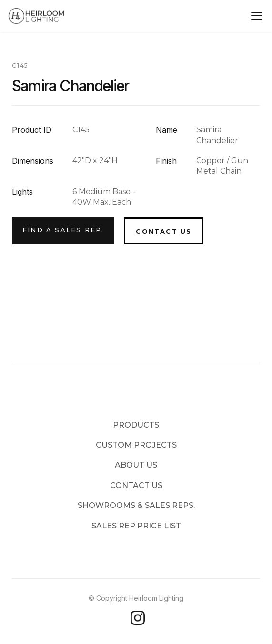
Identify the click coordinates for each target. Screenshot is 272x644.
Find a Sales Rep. (63, 230)
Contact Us (164, 231)
